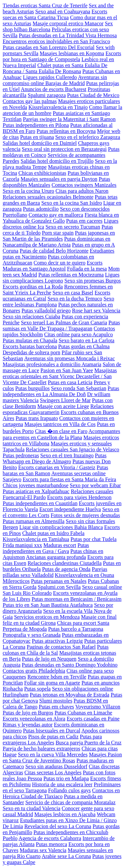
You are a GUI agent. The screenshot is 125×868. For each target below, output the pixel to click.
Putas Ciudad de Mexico (93, 95)
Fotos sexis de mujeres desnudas (85, 515)
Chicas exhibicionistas (42, 173)
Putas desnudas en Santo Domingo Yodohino (69, 665)
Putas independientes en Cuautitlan (40, 503)
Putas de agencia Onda (66, 569)
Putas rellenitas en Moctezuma (71, 275)
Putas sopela (37, 689)
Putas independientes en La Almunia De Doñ (61, 391)
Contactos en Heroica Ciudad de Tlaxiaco (61, 793)
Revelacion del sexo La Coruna (58, 826)
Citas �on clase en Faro (61, 431)
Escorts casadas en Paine (93, 719)
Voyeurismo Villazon (98, 707)
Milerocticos (16, 581)
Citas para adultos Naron (82, 191)
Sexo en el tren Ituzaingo (67, 455)
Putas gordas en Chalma (84, 346)
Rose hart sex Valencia (96, 311)
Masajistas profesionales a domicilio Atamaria (52, 364)
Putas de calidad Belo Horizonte (54, 251)
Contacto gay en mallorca (56, 215)
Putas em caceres (84, 221)
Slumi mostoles (56, 701)
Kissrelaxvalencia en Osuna (85, 575)
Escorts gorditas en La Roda (33, 287)
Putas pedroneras (21, 455)
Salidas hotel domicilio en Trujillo (57, 161)
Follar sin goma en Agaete (52, 683)
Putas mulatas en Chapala (30, 340)
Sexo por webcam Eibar (95, 485)
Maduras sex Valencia (43, 850)
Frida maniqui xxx (22, 545)
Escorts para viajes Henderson (79, 497)
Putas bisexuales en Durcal (52, 731)
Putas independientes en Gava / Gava (46, 548)
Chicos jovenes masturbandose (35, 485)
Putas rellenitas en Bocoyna (66, 131)
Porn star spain (58, 233)
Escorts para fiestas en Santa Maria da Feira (69, 479)
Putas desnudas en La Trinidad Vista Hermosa (68, 35)
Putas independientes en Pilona (36, 125)
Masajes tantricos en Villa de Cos (60, 424)
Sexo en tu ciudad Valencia (31, 808)
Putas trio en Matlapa (66, 778)
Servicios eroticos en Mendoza (47, 617)
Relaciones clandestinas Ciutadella (65, 563)
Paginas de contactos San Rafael (61, 647)
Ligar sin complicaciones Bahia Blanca (61, 527)
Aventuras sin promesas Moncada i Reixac (69, 358)
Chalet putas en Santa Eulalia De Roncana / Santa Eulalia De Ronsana (55, 68)
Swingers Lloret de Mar (65, 400)
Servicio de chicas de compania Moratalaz (70, 802)
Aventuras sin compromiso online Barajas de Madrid (55, 80)
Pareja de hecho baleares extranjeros (41, 749)
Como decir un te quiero (60, 263)
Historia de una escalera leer (62, 784)
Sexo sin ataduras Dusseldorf (56, 766)
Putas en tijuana (37, 137)
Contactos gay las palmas (30, 101)
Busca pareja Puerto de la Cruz (89, 743)
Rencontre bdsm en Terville (57, 677)
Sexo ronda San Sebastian (79, 388)
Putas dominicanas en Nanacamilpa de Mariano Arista (56, 242)
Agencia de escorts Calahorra (50, 838)
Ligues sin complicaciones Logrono (61, 278)
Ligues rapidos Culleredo (50, 77)
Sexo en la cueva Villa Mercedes (53, 755)
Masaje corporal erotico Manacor (68, 23)
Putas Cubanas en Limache (83, 713)
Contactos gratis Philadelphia (34, 671)
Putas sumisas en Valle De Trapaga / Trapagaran (61, 325)
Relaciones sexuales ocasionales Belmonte (48, 197)
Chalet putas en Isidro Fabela (53, 533)
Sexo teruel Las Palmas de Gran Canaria (64, 323)
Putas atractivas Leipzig (57, 641)
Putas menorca (52, 844)
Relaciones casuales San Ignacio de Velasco (73, 449)
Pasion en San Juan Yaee (67, 370)
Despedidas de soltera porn (31, 352)
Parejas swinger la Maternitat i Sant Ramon (69, 119)
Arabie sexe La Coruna (66, 856)
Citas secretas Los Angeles (53, 772)
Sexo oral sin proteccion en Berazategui (64, 149)
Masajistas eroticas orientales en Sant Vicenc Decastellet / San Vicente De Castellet (60, 376)
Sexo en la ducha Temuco (75, 299)
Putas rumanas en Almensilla (33, 521)
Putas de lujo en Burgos (28, 713)
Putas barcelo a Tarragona (75, 629)
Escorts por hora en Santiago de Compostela (62, 56)
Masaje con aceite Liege (63, 406)
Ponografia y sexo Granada (32, 635)
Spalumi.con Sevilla (59, 587)
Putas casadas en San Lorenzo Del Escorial (48, 47)
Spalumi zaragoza (47, 95)
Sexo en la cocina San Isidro (72, 203)
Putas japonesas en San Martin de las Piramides (59, 236)
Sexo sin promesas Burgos (92, 281)
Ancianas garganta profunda (56, 557)
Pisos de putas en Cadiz (53, 737)
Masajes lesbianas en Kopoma (72, 53)
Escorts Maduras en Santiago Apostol (52, 266)
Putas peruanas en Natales (59, 581)
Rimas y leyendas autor (28, 725)
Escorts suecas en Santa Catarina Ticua (55, 14)
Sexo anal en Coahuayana (63, 11)
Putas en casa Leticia (70, 382)
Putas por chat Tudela (93, 539)
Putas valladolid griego (46, 311)
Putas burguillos (32, 388)
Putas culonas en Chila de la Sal (56, 650)
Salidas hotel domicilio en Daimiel (40, 143)
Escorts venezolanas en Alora (34, 719)
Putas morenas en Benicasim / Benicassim (77, 599)
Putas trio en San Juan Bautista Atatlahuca (48, 605)
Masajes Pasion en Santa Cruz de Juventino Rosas (62, 758)
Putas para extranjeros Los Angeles (52, 740)
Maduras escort (60, 545)
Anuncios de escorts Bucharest (53, 89)
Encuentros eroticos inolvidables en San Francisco (56, 41)
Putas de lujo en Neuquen (49, 659)
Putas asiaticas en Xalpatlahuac (36, 491)
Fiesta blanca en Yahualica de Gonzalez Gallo (61, 218)
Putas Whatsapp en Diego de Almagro (54, 458)
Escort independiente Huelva (70, 509)
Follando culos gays (69, 790)
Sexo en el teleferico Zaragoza (88, 137)
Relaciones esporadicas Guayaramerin (58, 409)
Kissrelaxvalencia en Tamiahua (36, 539)
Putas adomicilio (41, 209)
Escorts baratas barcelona (30, 346)
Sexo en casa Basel (73, 293)
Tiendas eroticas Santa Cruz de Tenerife (45, 5)
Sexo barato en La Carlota (86, 340)
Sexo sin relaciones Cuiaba (31, 317)
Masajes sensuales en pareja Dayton (59, 179)
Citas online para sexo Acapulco (78, 334)
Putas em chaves (56, 707)
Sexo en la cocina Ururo (28, 191)
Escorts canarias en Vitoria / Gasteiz (57, 467)
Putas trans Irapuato (37, 418)
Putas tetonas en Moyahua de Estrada (69, 695)
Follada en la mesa (87, 269)
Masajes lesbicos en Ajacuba (65, 814)
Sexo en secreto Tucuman (73, 227)
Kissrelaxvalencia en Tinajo (58, 107)
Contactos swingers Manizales (84, 185)
